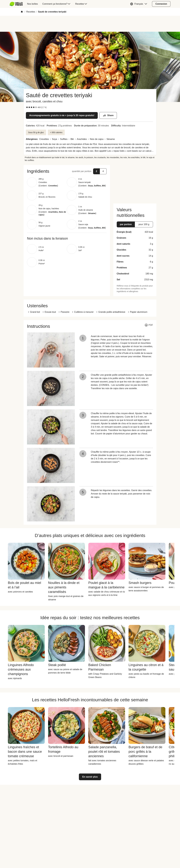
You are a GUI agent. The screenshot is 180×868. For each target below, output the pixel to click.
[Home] (22, 12)
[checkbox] (27, 107)
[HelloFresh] (16, 4)
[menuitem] (17, 4)
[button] (139, 4)
